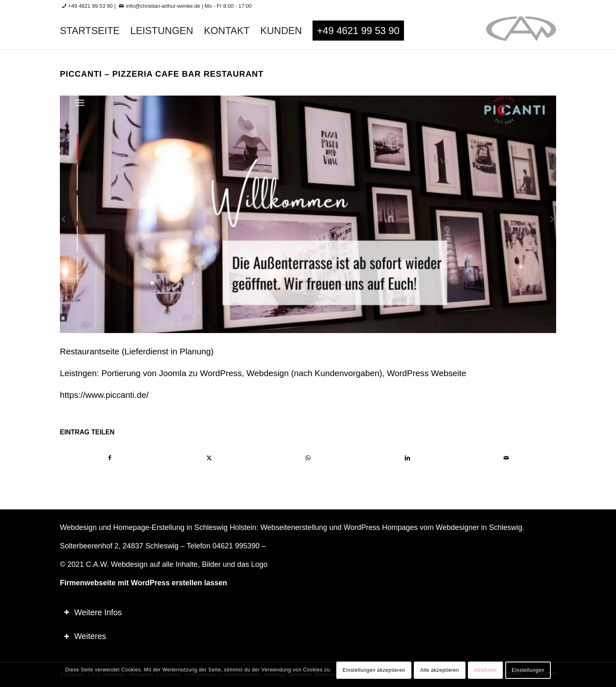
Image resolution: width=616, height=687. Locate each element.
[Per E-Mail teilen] (506, 458)
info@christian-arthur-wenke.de (163, 6)
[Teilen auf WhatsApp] (308, 458)
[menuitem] (90, 31)
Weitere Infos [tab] (93, 612)
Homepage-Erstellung (149, 527)
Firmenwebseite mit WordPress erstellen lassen (144, 583)
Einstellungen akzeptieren (374, 670)
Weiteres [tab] (85, 636)
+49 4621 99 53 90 (90, 6)
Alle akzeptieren (439, 670)
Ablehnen (486, 670)
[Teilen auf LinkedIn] (407, 458)
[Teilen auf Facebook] (110, 458)
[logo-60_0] (521, 31)
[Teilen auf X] (209, 458)
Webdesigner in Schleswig (479, 527)
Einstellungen (528, 670)
